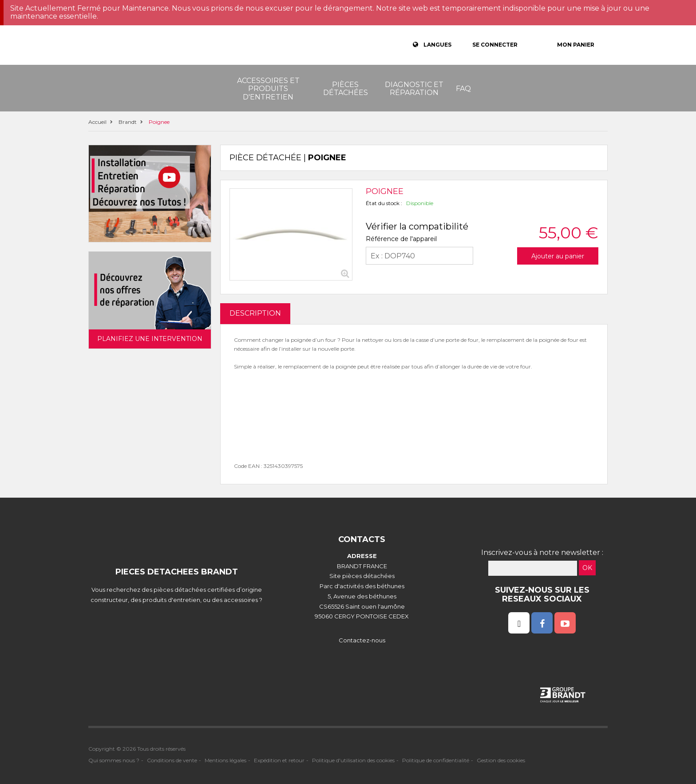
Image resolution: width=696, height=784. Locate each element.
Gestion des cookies (501, 760)
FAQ (463, 89)
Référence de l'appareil (401, 239)
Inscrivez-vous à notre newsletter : (542, 552)
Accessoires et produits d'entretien (268, 89)
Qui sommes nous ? (114, 760)
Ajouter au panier (558, 256)
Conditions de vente (172, 760)
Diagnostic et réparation (414, 89)
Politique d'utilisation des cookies (353, 760)
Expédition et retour (279, 760)
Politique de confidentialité (436, 760)
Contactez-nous (362, 640)
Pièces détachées (346, 89)
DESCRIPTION (255, 313)
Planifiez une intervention (150, 339)
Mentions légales (225, 760)
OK (587, 568)
